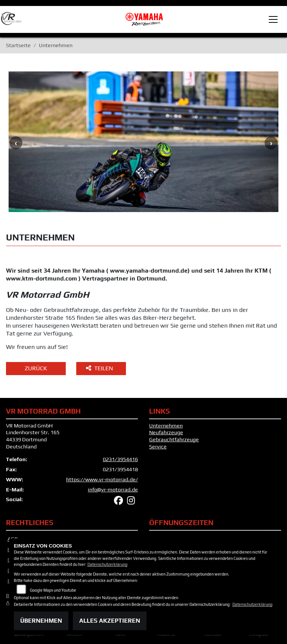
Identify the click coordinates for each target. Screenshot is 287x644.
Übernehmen (41, 621)
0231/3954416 (120, 459)
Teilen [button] (100, 368)
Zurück (36, 368)
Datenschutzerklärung (107, 564)
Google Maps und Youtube (53, 590)
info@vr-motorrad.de (113, 490)
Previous (16, 143)
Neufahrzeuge (166, 432)
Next (271, 143)
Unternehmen (166, 426)
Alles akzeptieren (110, 621)
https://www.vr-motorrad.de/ (102, 479)
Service (158, 447)
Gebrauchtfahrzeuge (174, 439)
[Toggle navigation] (273, 19)
